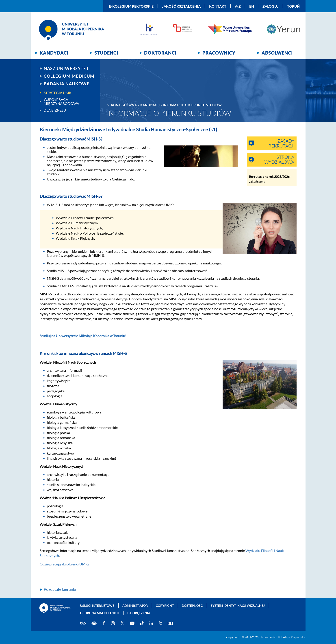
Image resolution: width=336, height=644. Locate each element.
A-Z (238, 6)
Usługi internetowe (97, 606)
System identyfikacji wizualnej (238, 606)
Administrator (135, 606)
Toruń (293, 6)
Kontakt (218, 6)
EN (252, 6)
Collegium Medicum (69, 76)
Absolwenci (277, 53)
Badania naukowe (67, 84)
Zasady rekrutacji (281, 144)
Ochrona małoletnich (100, 613)
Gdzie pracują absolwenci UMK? (64, 564)
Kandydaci (54, 53)
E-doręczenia (139, 613)
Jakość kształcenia (181, 6)
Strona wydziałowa (279, 160)
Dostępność (192, 606)
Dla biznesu (55, 110)
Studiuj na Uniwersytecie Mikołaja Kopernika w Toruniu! (83, 336)
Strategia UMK (58, 93)
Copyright (165, 606)
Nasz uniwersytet (66, 68)
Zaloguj (271, 6)
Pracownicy (219, 53)
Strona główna (122, 105)
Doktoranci (160, 53)
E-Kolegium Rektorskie (131, 6)
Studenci (106, 53)
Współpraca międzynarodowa (61, 101)
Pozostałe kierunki (60, 589)
